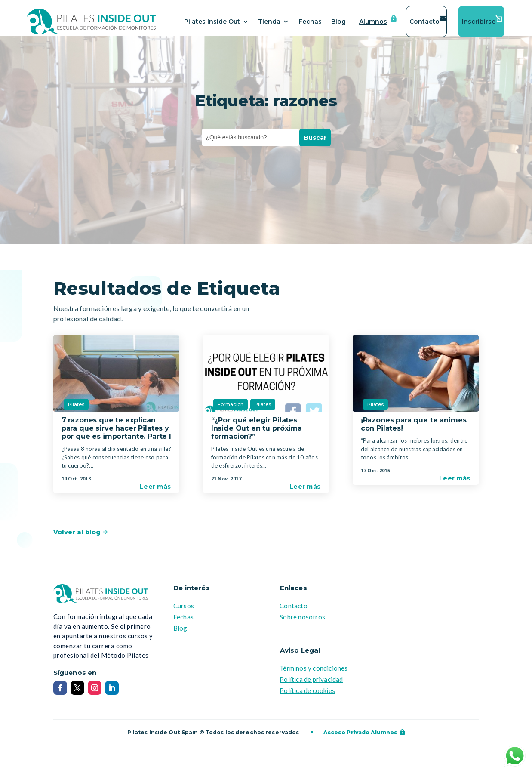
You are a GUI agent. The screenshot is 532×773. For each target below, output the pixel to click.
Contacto (424, 22)
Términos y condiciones (314, 673)
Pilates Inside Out (212, 22)
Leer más (155, 492)
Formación (231, 410)
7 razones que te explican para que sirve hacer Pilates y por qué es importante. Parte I (116, 433)
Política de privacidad (311, 684)
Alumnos (373, 22)
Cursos (184, 611)
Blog (338, 22)
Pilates (76, 410)
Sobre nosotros (302, 622)
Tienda (269, 22)
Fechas (310, 22)
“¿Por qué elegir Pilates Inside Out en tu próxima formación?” (257, 433)
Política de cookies (307, 696)
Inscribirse (479, 22)
